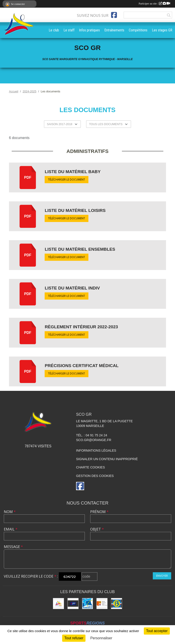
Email (11, 529)
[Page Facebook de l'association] (114, 15)
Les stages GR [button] (162, 30)
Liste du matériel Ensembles (80, 249)
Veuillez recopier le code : (31, 576)
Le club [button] (54, 30)
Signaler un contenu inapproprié (107, 459)
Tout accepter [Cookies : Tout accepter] (157, 631)
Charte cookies (90, 467)
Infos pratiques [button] (89, 30)
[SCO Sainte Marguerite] (58, 604)
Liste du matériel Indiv (72, 288)
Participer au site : (154, 4)
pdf (28, 177)
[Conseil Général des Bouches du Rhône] (117, 604)
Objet (97, 529)
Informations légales (96, 450)
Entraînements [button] (114, 30)
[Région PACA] (102, 604)
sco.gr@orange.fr (94, 440)
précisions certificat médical (82, 366)
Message (13, 547)
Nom (10, 512)
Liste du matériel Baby (73, 172)
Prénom (99, 512)
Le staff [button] (69, 30)
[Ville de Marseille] (88, 604)
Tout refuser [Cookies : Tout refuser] (74, 638)
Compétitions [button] (138, 30)
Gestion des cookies (95, 476)
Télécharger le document (67, 179)
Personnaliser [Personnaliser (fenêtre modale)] (101, 638)
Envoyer (162, 576)
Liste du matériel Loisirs (75, 210)
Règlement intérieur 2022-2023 (81, 327)
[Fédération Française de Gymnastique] (73, 604)
